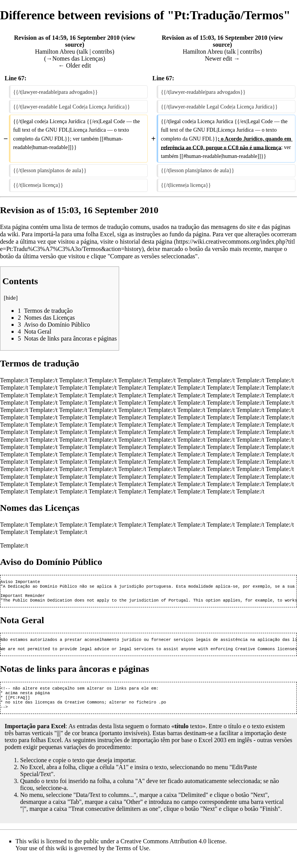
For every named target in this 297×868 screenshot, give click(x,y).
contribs (102, 52)
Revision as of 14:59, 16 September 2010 (67, 38)
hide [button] (11, 298)
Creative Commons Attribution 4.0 (164, 851)
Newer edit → (223, 58)
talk (83, 52)
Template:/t (14, 380)
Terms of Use (132, 858)
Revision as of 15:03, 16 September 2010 (214, 38)
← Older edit (75, 65)
